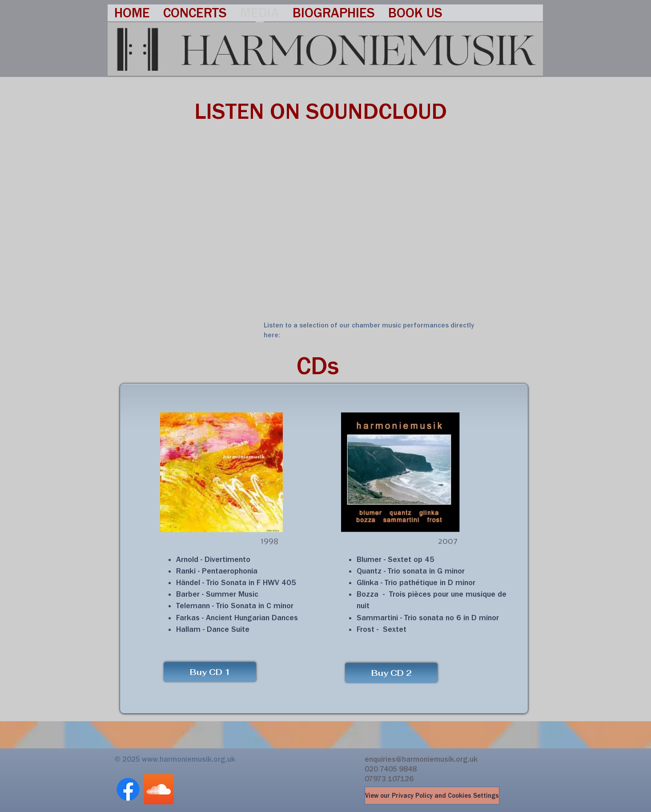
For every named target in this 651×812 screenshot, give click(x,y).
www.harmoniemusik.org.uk (189, 759)
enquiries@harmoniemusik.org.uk (421, 759)
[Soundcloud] (159, 789)
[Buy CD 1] (210, 672)
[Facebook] (128, 789)
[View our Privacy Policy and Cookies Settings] (432, 796)
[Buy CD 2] (391, 673)
